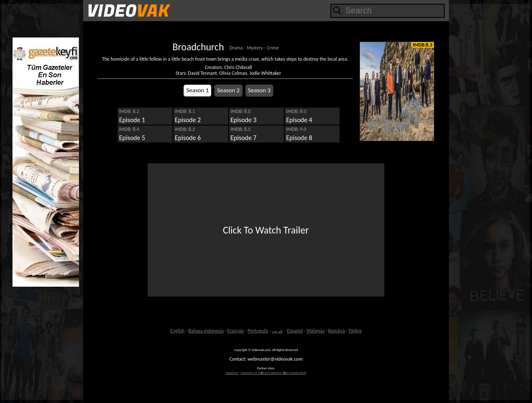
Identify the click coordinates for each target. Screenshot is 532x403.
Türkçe (355, 331)
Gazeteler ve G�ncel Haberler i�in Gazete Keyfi (273, 373)
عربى (277, 331)
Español (295, 331)
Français (236, 331)
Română (337, 331)
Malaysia (316, 331)
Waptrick (232, 373)
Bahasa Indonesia (206, 331)
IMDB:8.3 (422, 45)
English (177, 331)
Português (258, 331)
